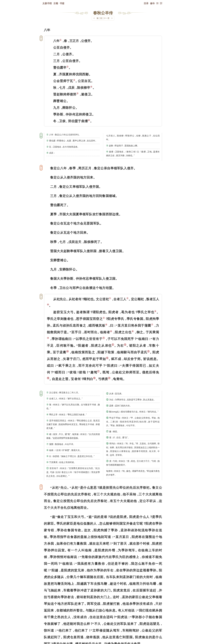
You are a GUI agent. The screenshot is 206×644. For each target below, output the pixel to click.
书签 (62, 3)
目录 (146, 3)
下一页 (103, 628)
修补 (152, 3)
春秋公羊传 (103, 13)
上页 (157, 628)
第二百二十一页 (103, 18)
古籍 (56, 3)
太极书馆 (47, 3)
